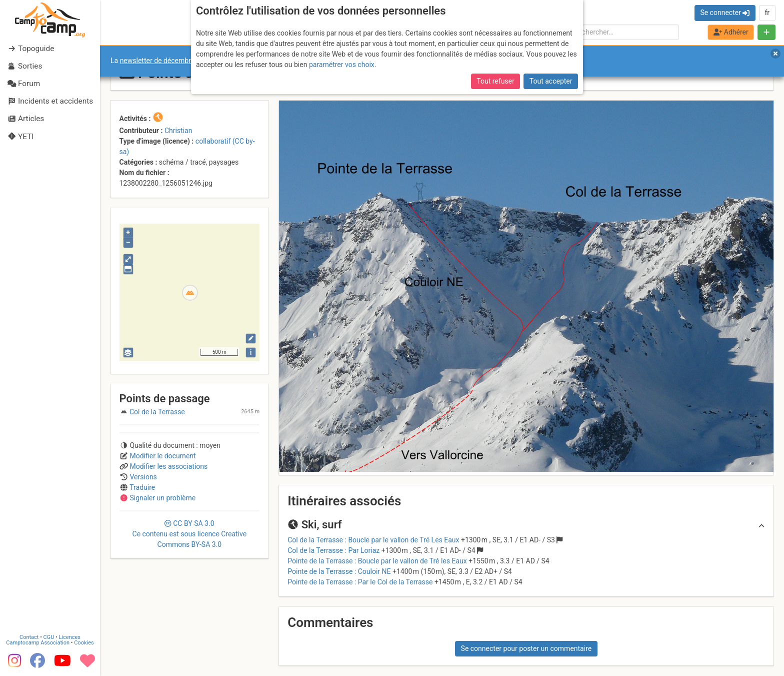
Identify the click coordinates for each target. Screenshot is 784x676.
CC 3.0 (190, 534)
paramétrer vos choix (342, 65)
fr (767, 13)
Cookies (84, 643)
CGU (49, 637)
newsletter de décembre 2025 (166, 61)
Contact (29, 637)
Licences (70, 637)
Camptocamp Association (38, 643)
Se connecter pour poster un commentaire (526, 648)
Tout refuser (495, 81)
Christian (178, 131)
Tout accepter (551, 81)
